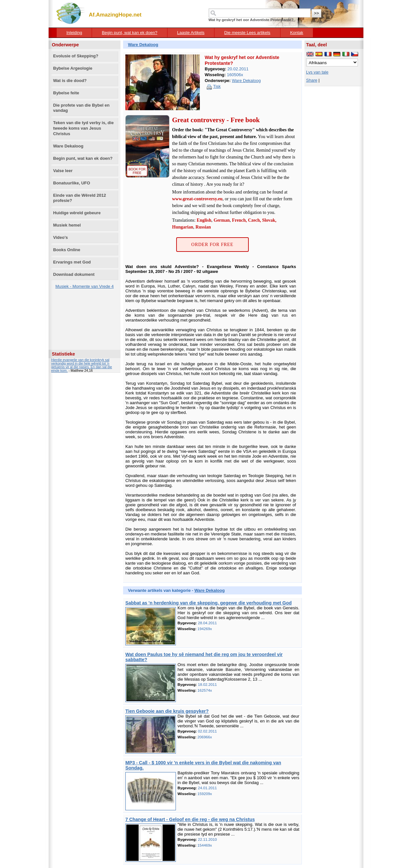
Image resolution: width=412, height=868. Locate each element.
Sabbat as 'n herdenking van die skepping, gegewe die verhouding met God (208, 603)
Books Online (67, 250)
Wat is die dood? (70, 81)
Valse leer (63, 171)
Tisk (217, 86)
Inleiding (74, 33)
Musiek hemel (67, 225)
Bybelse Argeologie (73, 68)
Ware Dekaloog (68, 146)
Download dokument (74, 274)
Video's (60, 237)
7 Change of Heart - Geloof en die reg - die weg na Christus (190, 819)
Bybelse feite (66, 93)
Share (312, 80)
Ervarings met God (72, 262)
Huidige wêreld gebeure (77, 213)
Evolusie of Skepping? (76, 56)
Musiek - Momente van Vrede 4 (85, 286)
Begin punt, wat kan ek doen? (129, 33)
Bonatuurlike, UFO (72, 183)
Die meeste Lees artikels (247, 33)
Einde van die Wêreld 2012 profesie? (80, 198)
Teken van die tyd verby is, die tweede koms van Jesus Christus (83, 128)
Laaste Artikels (191, 33)
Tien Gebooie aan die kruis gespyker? (167, 711)
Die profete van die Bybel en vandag (81, 108)
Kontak (297, 33)
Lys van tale (317, 72)
